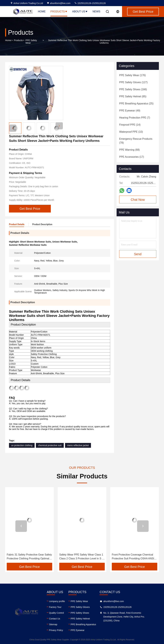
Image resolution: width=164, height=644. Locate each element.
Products (59, 11)
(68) (129, 150)
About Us (80, 11)
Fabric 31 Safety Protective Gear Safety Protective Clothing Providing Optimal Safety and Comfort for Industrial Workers (29, 557)
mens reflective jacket (78, 445)
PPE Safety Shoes (80, 613)
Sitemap (53, 624)
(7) (135, 118)
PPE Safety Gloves (80, 607)
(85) (133, 96)
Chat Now (138, 200)
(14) (130, 125)
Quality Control (56, 613)
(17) (132, 157)
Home (42, 11)
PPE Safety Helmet (80, 619)
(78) (136, 141)
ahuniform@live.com (59, 3)
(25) (136, 104)
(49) (130, 111)
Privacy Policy (56, 630)
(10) (131, 132)
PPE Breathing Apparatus (83, 624)
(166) (133, 89)
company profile (57, 601)
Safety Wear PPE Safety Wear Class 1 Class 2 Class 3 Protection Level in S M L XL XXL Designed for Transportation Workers (82, 557)
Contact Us (55, 619)
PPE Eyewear (78, 630)
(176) (132, 75)
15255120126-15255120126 (90, 3)
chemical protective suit (50, 445)
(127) (133, 82)
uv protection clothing (22, 445)
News (96, 11)
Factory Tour (55, 607)
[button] (59, 126)
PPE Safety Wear (31, 42)
